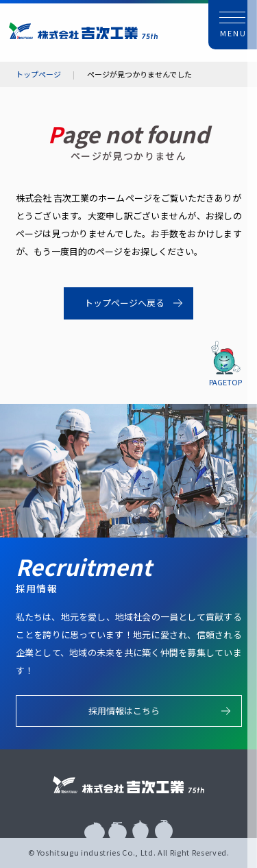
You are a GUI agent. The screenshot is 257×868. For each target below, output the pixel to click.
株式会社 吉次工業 (83, 31)
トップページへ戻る (124, 303)
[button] (233, 25)
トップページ (38, 74)
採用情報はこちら (124, 711)
